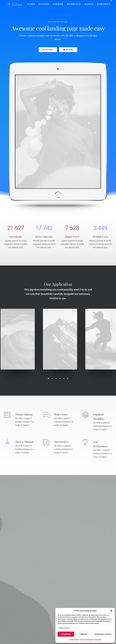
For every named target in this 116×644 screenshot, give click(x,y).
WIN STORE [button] (68, 50)
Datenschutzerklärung (87, 640)
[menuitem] (32, 4)
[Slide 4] (60, 378)
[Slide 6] (68, 378)
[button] (111, 611)
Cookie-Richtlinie (74, 640)
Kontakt (104, 4)
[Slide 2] (52, 378)
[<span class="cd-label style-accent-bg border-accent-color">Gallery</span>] (112, 318)
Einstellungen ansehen (103, 634)
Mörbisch (74, 4)
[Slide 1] (48, 378)
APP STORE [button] (48, 50)
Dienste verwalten (64, 628)
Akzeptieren (66, 634)
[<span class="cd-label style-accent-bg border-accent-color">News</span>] (112, 329)
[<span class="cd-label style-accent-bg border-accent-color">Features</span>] (112, 322)
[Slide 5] (64, 378)
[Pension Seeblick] (12, 4)
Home (31, 4)
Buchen (44, 4)
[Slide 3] (56, 378)
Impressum (98, 640)
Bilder (89, 4)
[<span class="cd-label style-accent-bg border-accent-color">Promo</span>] (112, 325)
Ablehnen (84, 634)
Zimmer (58, 4)
